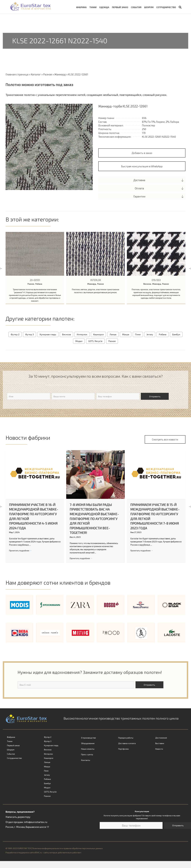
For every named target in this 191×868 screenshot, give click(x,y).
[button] (142, 166)
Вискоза (147, 284)
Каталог (36, 74)
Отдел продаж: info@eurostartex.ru (26, 822)
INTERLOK (96, 280)
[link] (21, 737)
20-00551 (35, 280)
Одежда (104, 7)
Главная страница (17, 74)
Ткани (93, 7)
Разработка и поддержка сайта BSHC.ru (24, 852)
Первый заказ (120, 7)
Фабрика (81, 7)
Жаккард (60, 74)
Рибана (39, 284)
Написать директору (18, 816)
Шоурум (149, 7)
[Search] (179, 7)
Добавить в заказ (142, 153)
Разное (48, 74)
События (136, 7)
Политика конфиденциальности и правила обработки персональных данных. (68, 848)
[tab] (142, 180)
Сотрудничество (166, 7)
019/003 (156, 280)
